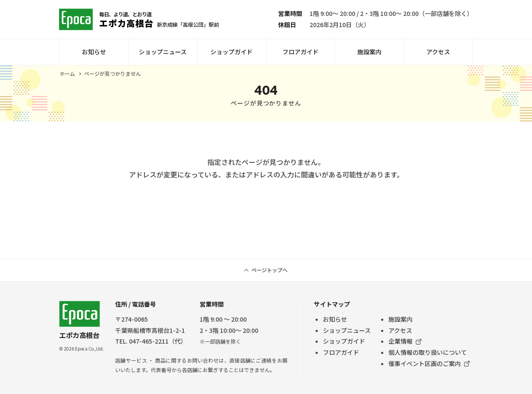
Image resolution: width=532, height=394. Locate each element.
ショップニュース (163, 52)
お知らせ (94, 52)
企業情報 (401, 341)
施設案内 (369, 52)
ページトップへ (269, 270)
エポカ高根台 (80, 321)
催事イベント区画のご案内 (425, 363)
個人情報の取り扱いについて (428, 352)
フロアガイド (300, 52)
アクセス (438, 52)
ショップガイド (232, 52)
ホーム (67, 73)
